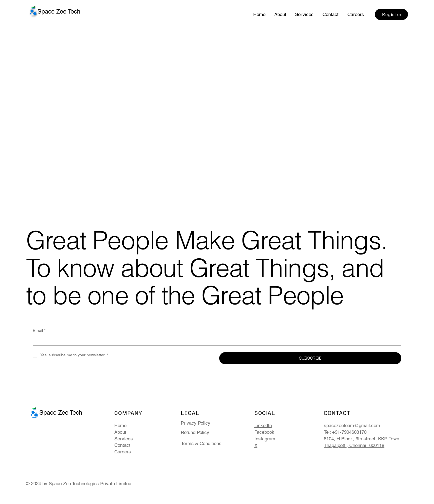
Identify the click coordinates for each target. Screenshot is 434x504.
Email (39, 330)
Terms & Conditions (201, 443)
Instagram (265, 439)
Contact (122, 445)
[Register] (391, 14)
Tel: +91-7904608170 (345, 432)
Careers (123, 452)
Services (124, 439)
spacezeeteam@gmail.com (352, 425)
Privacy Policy (196, 423)
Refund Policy (195, 432)
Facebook (264, 432)
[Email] (215, 341)
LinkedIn (263, 425)
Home (120, 425)
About (120, 432)
